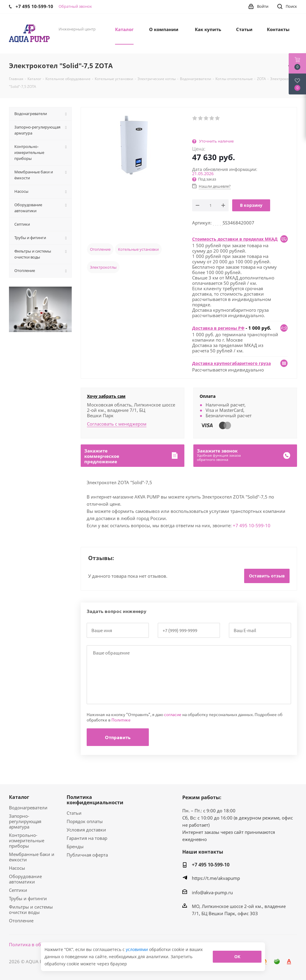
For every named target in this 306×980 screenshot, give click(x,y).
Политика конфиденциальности (95, 800)
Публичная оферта (87, 855)
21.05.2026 (203, 173)
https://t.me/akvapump (216, 878)
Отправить (118, 737)
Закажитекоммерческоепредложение (102, 456)
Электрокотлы (103, 267)
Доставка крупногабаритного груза (231, 363)
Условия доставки (86, 830)
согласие (173, 714)
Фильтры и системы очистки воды (31, 909)
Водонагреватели (28, 808)
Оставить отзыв (267, 576)
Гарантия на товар (87, 838)
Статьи (74, 813)
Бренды (75, 846)
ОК (237, 957)
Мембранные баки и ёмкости (32, 857)
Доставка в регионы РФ (218, 328)
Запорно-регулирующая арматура (25, 821)
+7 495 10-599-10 (252, 525)
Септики (18, 890)
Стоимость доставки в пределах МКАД (235, 239)
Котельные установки (138, 249)
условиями (137, 949)
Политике (121, 720)
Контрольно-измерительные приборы (27, 840)
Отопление (100, 249)
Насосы (17, 868)
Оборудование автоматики (25, 879)
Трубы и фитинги (28, 898)
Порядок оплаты (85, 821)
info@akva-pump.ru (212, 892)
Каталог (19, 797)
